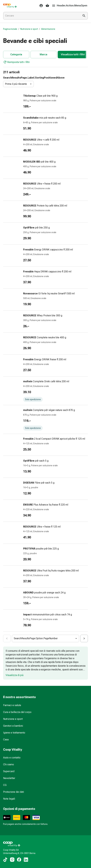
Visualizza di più (15, 675)
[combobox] (41, 16)
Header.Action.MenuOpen (70, 6)
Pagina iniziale (10, 29)
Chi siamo (9, 764)
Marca (43, 54)
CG (5, 785)
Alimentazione (48, 29)
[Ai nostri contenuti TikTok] (5, 860)
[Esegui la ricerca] (84, 16)
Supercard (9, 771)
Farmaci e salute (12, 705)
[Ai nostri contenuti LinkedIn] (26, 860)
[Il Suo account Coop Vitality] (40, 6)
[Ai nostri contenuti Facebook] (19, 860)
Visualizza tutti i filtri (73, 54)
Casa (6, 740)
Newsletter (9, 778)
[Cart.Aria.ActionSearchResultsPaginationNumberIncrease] (84, 638)
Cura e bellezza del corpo (17, 712)
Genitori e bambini (13, 726)
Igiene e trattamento (14, 733)
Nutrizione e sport (29, 29)
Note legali (9, 799)
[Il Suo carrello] (47, 6)
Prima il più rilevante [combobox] (16, 84)
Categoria (16, 54)
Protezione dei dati (14, 792)
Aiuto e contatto (12, 758)
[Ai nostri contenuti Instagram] (12, 860)
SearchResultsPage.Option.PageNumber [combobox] (36, 638)
